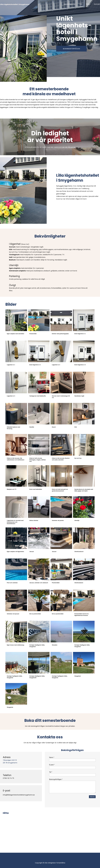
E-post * (52, 765)
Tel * (51, 772)
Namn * (52, 757)
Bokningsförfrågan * (56, 779)
